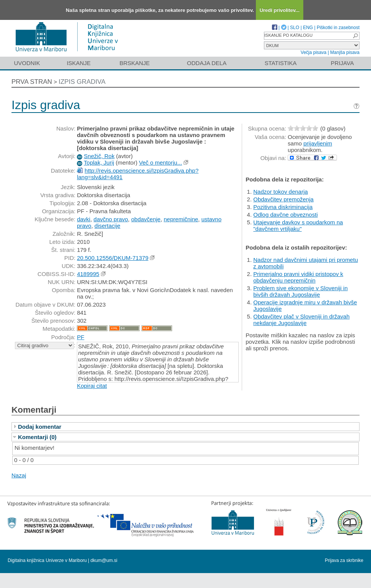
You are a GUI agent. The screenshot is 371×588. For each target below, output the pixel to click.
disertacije (107, 226)
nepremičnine (181, 219)
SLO (295, 28)
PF (81, 337)
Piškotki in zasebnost (338, 28)
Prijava (342, 63)
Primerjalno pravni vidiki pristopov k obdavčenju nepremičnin (298, 277)
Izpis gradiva (82, 82)
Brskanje (134, 63)
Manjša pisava (345, 52)
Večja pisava (313, 52)
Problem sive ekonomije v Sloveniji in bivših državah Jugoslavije (300, 291)
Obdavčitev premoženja (283, 199)
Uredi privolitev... (280, 10)
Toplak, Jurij (99, 163)
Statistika (281, 63)
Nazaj (19, 475)
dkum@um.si (104, 560)
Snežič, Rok (99, 156)
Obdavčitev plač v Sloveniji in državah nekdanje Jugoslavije (301, 320)
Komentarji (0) (37, 437)
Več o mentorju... (160, 163)
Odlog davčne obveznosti (285, 215)
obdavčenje (146, 219)
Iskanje (79, 63)
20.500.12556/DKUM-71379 (113, 258)
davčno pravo (111, 219)
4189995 (88, 274)
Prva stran (32, 82)
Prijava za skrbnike (344, 560)
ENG (308, 28)
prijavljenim (318, 143)
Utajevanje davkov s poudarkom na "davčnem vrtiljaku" (298, 225)
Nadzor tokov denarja (281, 192)
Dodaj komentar (40, 427)
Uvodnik (27, 63)
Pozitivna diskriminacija (283, 207)
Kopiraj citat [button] (92, 386)
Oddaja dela (207, 63)
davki (84, 219)
